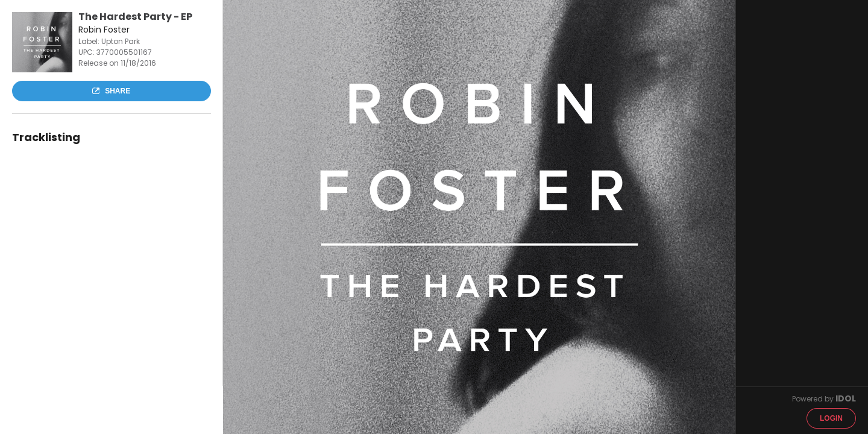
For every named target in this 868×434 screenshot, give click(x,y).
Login (831, 418)
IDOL (846, 398)
